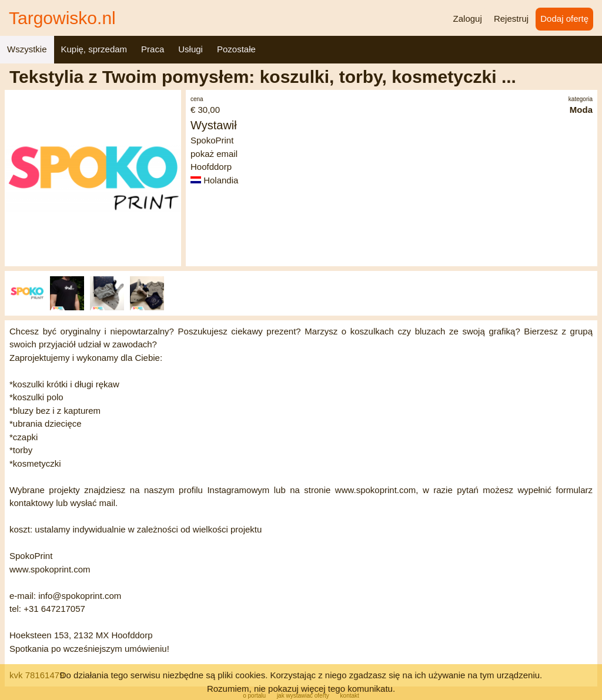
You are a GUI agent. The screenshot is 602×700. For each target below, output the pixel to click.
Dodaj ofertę (564, 19)
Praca (153, 49)
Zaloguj (468, 19)
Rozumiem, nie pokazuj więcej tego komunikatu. (301, 689)
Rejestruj (511, 19)
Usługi (190, 49)
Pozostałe (236, 49)
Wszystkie (27, 49)
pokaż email (214, 154)
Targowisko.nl (62, 18)
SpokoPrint (212, 140)
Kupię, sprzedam (94, 49)
